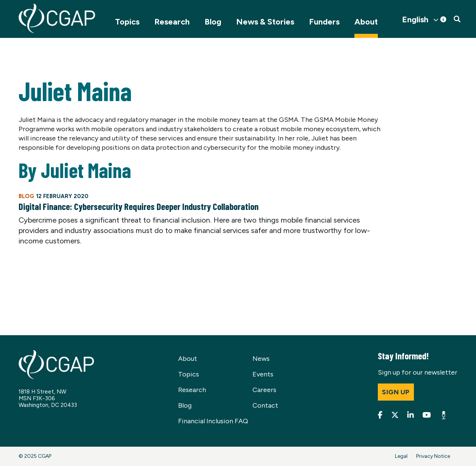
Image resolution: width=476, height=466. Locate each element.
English (415, 20)
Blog (213, 22)
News (261, 359)
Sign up (396, 392)
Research (172, 22)
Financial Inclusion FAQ (213, 421)
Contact (265, 405)
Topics (127, 22)
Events (263, 374)
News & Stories (265, 22)
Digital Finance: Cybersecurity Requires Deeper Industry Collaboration (139, 206)
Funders (324, 22)
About (366, 22)
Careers (264, 390)
